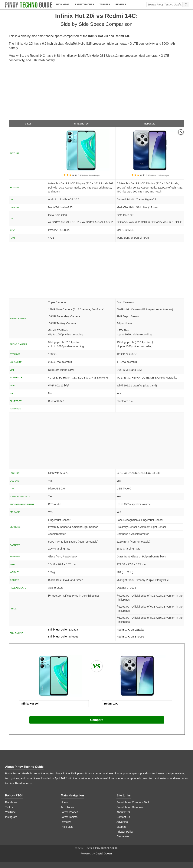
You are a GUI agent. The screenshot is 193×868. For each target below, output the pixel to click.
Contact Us (123, 817)
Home (64, 802)
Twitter (9, 807)
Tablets (105, 5)
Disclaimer (123, 836)
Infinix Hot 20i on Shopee (63, 637)
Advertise (122, 822)
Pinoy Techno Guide (29, 767)
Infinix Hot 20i (81, 124)
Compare (97, 720)
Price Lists (67, 827)
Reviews (121, 5)
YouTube (10, 812)
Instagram (11, 817)
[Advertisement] (97, 93)
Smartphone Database (130, 807)
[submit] (186, 5)
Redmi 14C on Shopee (130, 637)
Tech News (63, 5)
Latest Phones (84, 5)
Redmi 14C (150, 124)
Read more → (24, 783)
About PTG (123, 812)
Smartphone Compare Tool (133, 802)
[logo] (29, 5)
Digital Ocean (104, 853)
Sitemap (121, 827)
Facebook (11, 802)
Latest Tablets (69, 817)
